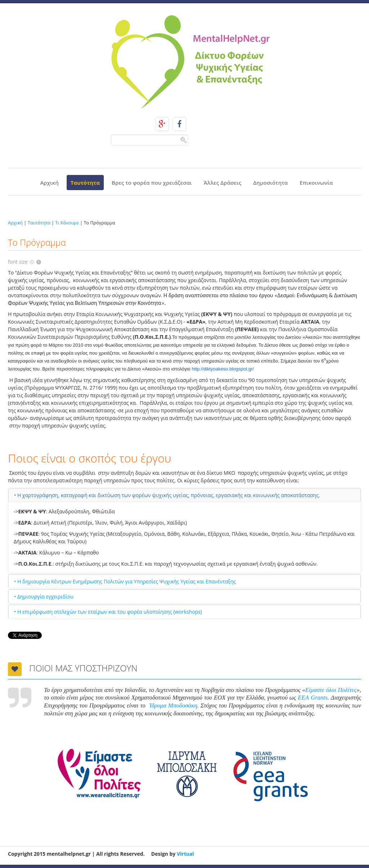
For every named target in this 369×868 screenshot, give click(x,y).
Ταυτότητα (85, 183)
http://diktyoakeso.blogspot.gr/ (223, 369)
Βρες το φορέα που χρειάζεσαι (152, 183)
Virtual (186, 854)
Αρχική (49, 183)
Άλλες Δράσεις (222, 183)
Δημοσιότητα (271, 183)
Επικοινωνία (316, 183)
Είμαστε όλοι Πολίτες (331, 690)
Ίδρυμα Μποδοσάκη (173, 705)
